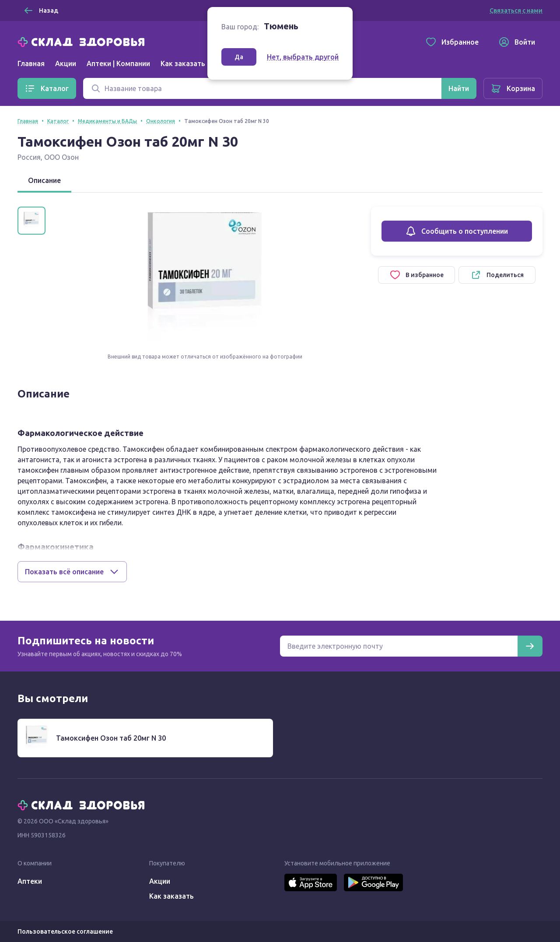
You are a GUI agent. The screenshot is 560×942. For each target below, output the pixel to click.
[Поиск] (262, 88)
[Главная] (83, 41)
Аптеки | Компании (118, 63)
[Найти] (459, 88)
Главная (31, 63)
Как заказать (183, 63)
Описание (44, 180)
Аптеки (30, 881)
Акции (66, 63)
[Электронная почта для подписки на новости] (399, 646)
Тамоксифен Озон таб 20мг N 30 (111, 738)
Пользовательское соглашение (65, 931)
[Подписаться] (530, 646)
